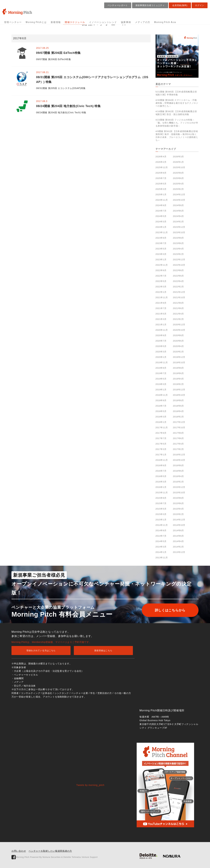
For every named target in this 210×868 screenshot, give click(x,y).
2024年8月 (178, 205)
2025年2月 (178, 189)
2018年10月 (179, 395)
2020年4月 (178, 346)
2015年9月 (161, 498)
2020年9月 (161, 335)
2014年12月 (179, 520)
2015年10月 (179, 493)
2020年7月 (161, 341)
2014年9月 (161, 530)
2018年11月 (162, 395)
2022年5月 (161, 281)
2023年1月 (161, 260)
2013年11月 (162, 558)
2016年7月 (161, 471)
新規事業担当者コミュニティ (150, 5)
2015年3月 (161, 514)
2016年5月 (161, 476)
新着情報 (56, 22)
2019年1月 (161, 390)
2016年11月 (162, 460)
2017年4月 (178, 444)
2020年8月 (178, 335)
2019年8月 (178, 368)
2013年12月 (179, 552)
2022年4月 (178, 281)
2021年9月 (161, 303)
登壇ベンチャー (13, 22)
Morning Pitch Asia (165, 22)
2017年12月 (179, 422)
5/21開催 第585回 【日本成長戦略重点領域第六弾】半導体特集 (176, 93)
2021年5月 (161, 314)
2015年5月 (161, 509)
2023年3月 (161, 254)
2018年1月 (161, 422)
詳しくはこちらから (170, 610)
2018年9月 (161, 400)
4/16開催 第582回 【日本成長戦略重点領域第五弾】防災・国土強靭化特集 (176, 113)
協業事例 (126, 22)
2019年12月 (179, 357)
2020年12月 (179, 325)
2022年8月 (178, 270)
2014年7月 (161, 536)
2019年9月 (161, 368)
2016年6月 (178, 471)
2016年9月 (161, 465)
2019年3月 (161, 384)
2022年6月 (178, 276)
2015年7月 (161, 503)
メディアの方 (143, 22)
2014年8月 (178, 530)
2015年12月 (179, 487)
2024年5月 (161, 216)
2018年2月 (178, 417)
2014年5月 (161, 541)
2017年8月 (178, 433)
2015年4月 (178, 509)
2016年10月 (179, 460)
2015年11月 (162, 493)
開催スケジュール (75, 22)
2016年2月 (178, 482)
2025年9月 (161, 173)
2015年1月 (161, 520)
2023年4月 (178, 249)
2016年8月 (178, 465)
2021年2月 (178, 319)
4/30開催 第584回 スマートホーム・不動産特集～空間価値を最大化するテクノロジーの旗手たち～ (177, 103)
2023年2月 (178, 254)
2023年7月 (161, 243)
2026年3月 (178, 157)
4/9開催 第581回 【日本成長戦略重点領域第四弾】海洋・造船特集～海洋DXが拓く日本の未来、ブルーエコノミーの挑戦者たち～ (177, 136)
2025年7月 (161, 178)
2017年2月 (178, 449)
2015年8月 (178, 498)
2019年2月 (178, 384)
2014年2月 (178, 547)
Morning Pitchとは (36, 22)
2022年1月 (161, 292)
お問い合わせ (19, 851)
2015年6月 (178, 503)
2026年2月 (161, 162)
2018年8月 (178, 400)
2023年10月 (179, 232)
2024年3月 (161, 222)
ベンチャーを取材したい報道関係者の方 (50, 851)
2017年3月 (161, 449)
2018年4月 (178, 411)
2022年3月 (161, 287)
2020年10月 (179, 330)
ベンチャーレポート (118, 5)
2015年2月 (178, 514)
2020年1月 (161, 357)
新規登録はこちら (103, 651)
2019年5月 (161, 379)
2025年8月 (178, 173)
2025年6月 (178, 178)
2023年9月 (161, 238)
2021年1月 (161, 325)
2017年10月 (179, 428)
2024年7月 (161, 211)
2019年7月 (161, 373)
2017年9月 (161, 433)
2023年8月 (178, 238)
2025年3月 (161, 189)
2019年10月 (179, 362)
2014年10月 (179, 525)
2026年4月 (161, 157)
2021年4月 (178, 314)
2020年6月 (178, 341)
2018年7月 (161, 406)
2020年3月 (161, 352)
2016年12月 (179, 455)
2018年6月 (178, 406)
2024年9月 (161, 205)
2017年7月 (161, 438)
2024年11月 (162, 200)
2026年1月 (178, 162)
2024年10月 (179, 200)
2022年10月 (179, 265)
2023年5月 (161, 249)
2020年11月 (162, 330)
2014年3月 (161, 547)
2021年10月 (179, 297)
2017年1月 (161, 455)
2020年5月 (161, 346)
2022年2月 (178, 287)
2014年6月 (178, 536)
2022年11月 (162, 265)
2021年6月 (178, 308)
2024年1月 (161, 227)
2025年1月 (161, 195)
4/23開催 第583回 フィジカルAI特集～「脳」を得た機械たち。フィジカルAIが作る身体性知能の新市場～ (177, 123)
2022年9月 (161, 270)
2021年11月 (162, 297)
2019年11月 (162, 362)
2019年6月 (178, 373)
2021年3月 (161, 319)
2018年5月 (161, 411)
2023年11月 (162, 232)
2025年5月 (161, 184)
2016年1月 (161, 487)
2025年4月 (178, 184)
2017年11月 (162, 428)
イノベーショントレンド (103, 22)
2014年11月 (162, 525)
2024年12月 (179, 195)
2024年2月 (178, 222)
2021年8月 (178, 303)
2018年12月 (179, 390)
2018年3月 (161, 417)
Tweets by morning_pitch (90, 785)
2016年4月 (178, 476)
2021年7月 (161, 308)
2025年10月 (179, 167)
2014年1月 (161, 552)
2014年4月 (178, 541)
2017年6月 (178, 438)
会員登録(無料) (180, 5)
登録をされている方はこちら (41, 651)
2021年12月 (179, 292)
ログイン (200, 5)
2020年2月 (178, 352)
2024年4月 (178, 216)
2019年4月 (178, 379)
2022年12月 (179, 260)
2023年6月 (178, 243)
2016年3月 (161, 482)
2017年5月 (161, 444)
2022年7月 (161, 276)
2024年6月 (178, 211)
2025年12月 (162, 167)
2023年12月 (179, 227)
